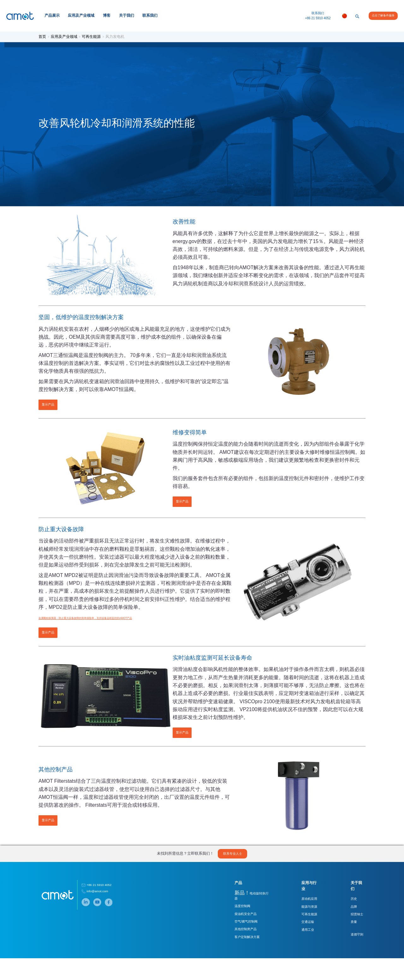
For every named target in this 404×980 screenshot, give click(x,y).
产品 (230, 910)
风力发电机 (116, 37)
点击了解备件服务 (383, 15)
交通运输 (303, 943)
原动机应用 (304, 920)
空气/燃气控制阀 (238, 943)
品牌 (352, 927)
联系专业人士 (233, 880)
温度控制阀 (234, 928)
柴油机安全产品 (237, 936)
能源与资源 (304, 927)
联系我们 (150, 15)
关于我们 (127, 15)
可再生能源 (93, 37)
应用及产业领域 (81, 15)
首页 (44, 37)
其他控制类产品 (237, 951)
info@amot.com (97, 918)
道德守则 (355, 955)
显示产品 (50, 408)
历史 (352, 920)
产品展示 (52, 15)
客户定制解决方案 (239, 958)
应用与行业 (306, 910)
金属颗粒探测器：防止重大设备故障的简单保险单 (72, 642)
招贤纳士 (355, 935)
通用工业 (303, 950)
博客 (107, 15)
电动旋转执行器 (245, 920)
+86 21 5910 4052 (318, 18)
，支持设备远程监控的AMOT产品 (124, 642)
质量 (352, 943)
